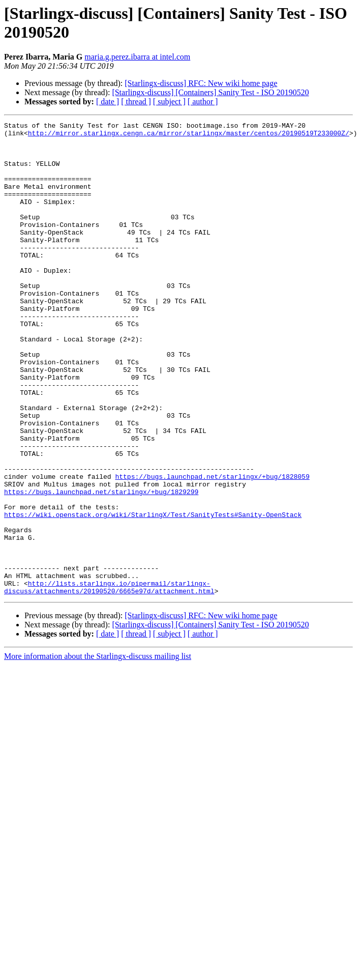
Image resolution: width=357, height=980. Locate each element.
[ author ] (203, 102)
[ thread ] (136, 102)
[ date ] (108, 102)
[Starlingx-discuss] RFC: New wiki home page (201, 83)
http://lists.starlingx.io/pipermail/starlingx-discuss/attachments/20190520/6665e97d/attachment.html (109, 681)
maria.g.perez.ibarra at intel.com (137, 57)
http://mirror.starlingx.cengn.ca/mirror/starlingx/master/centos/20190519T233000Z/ (189, 136)
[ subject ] (169, 102)
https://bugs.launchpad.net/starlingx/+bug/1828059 (212, 548)
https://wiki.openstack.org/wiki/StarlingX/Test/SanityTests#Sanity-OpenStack (153, 594)
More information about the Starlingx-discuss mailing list (98, 751)
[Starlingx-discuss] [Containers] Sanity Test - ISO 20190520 (210, 92)
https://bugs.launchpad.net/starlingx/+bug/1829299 (101, 566)
